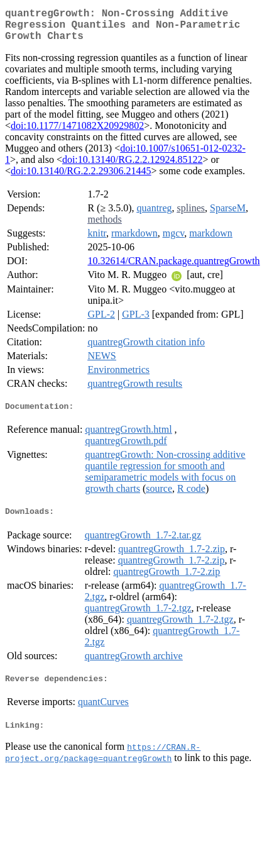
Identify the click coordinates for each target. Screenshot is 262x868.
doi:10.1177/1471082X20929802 (77, 133)
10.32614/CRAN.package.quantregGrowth (173, 268)
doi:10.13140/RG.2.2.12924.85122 (133, 167)
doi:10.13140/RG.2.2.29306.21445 (81, 178)
